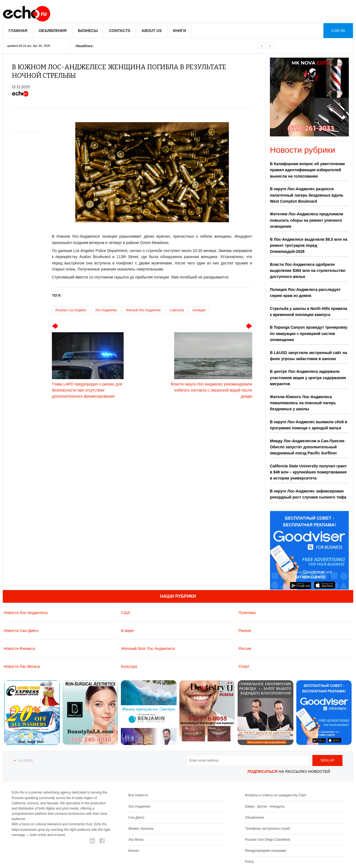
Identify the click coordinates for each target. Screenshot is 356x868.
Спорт (244, 666)
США (126, 613)
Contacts (120, 31)
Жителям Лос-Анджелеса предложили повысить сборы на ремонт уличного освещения (307, 220)
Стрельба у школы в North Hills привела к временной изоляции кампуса (309, 312)
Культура (129, 666)
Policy (249, 862)
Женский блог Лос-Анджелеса (148, 649)
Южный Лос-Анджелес (144, 310)
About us (152, 31)
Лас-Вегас (136, 840)
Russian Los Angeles (71, 310)
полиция (199, 310)
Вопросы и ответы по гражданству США (276, 795)
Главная (18, 31)
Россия (245, 649)
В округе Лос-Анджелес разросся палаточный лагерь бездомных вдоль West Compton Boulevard (307, 195)
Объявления (53, 31)
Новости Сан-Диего (21, 631)
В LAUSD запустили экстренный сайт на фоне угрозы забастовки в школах (308, 356)
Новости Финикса (19, 649)
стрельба (177, 310)
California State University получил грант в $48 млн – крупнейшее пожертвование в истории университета (308, 472)
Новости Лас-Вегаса (22, 666)
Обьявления (255, 818)
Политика (247, 613)
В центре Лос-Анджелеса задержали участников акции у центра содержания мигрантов (308, 378)
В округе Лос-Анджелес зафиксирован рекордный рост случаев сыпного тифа (308, 494)
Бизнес (134, 851)
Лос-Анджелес (106, 310)
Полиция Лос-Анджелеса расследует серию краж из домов (305, 293)
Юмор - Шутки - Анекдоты (265, 807)
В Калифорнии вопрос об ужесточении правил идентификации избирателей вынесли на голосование (307, 170)
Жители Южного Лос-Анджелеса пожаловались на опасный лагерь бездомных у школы (303, 403)
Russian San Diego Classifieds (268, 840)
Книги (180, 31)
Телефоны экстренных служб (268, 829)
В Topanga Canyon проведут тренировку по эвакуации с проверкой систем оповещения (309, 333)
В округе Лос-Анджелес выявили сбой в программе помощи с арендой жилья (309, 425)
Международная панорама (266, 851)
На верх (26, 761)
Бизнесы (88, 31)
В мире (127, 631)
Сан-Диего (136, 818)
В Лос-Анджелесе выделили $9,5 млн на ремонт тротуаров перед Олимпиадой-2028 (309, 246)
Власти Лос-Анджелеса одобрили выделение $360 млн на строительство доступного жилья (308, 271)
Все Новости (138, 795)
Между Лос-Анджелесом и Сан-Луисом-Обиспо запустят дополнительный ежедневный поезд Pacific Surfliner (308, 447)
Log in (338, 31)
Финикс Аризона (141, 829)
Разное (245, 631)
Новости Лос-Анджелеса (26, 613)
